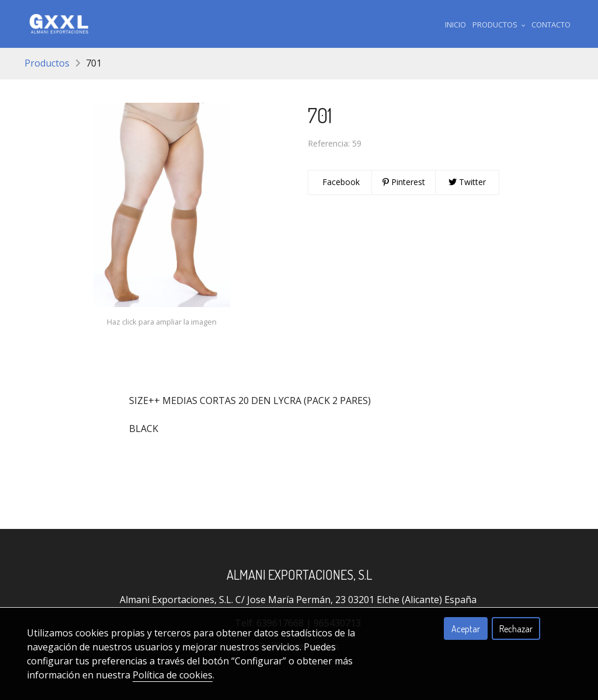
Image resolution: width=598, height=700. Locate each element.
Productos (47, 63)
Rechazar (516, 629)
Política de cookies (173, 675)
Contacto (551, 25)
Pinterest (404, 182)
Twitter (467, 182)
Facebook (340, 182)
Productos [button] (499, 25)
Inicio (456, 25)
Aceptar (466, 629)
